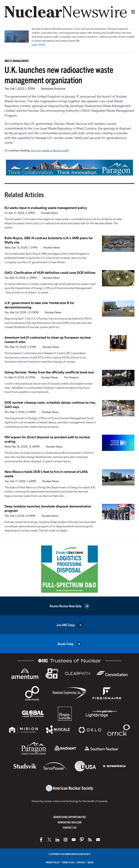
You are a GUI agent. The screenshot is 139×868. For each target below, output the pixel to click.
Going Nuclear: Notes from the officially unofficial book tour (49, 372)
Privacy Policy (53, 862)
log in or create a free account (49, 150)
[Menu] (132, 12)
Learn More (38, 44)
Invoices (81, 862)
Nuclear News (49, 213)
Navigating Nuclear (70, 822)
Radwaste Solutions (53, 88)
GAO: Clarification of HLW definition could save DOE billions (50, 272)
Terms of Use (68, 862)
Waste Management (17, 61)
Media (91, 862)
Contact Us (69, 827)
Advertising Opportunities (70, 817)
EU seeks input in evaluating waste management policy (46, 207)
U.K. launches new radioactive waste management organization (59, 74)
